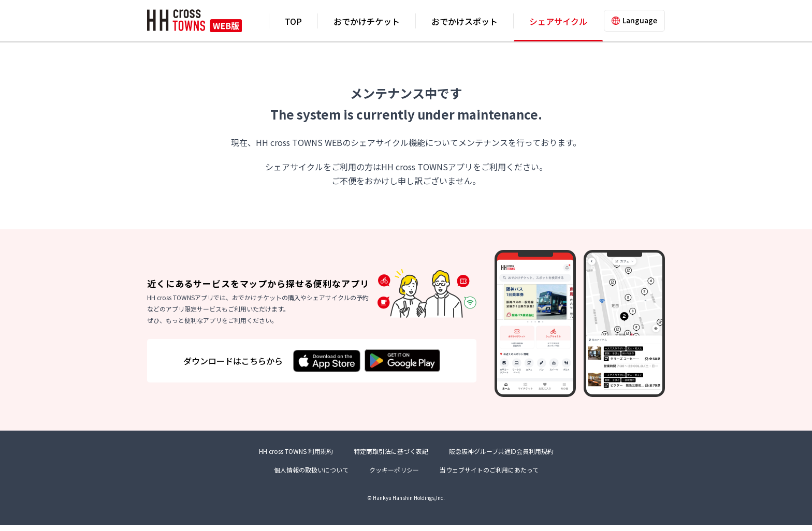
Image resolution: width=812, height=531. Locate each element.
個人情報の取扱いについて (311, 476)
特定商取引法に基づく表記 (391, 458)
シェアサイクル (558, 21)
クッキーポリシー (394, 476)
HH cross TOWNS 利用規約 (296, 458)
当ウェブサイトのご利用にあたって (489, 476)
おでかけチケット (367, 21)
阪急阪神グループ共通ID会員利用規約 (501, 458)
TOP (293, 21)
